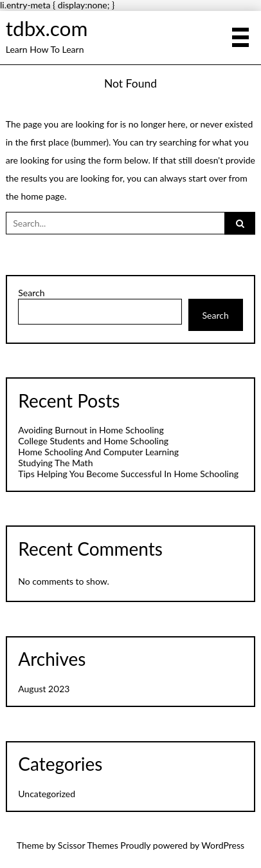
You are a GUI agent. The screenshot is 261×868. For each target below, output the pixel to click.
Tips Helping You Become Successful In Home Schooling (128, 474)
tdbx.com (47, 28)
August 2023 (44, 689)
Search (31, 293)
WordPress (223, 845)
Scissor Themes (88, 845)
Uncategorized (47, 794)
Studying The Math (55, 463)
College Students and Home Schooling (93, 441)
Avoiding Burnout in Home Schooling (91, 430)
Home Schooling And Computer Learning (98, 452)
